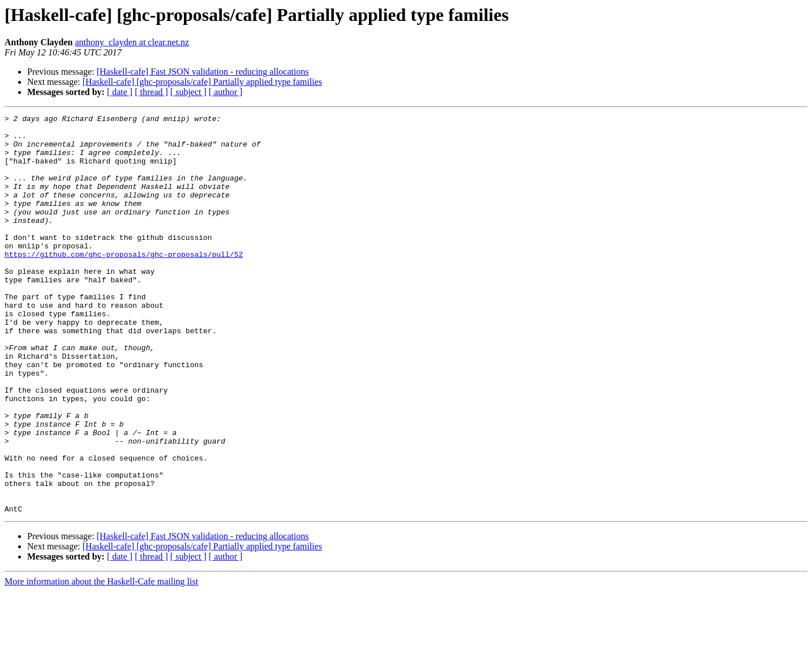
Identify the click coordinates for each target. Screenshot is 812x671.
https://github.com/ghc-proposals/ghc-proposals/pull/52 (124, 283)
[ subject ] (188, 92)
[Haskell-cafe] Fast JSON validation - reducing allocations (203, 72)
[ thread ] (151, 92)
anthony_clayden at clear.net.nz (132, 42)
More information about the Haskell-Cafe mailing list (101, 661)
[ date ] (120, 92)
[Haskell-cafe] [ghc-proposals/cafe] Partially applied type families (202, 82)
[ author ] (226, 92)
